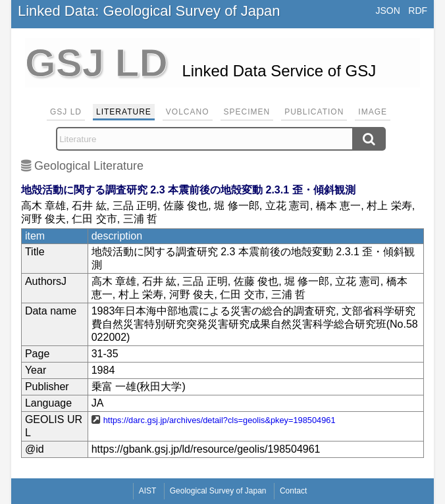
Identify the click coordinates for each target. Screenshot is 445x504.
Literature (124, 112)
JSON (388, 11)
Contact (293, 491)
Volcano (188, 112)
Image (373, 112)
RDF (418, 11)
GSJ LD (66, 112)
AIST (148, 491)
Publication (314, 112)
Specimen (247, 112)
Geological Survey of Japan (218, 491)
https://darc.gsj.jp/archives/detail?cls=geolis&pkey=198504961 (220, 420)
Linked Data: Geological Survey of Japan (149, 11)
